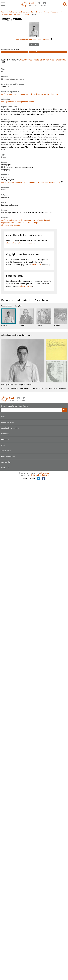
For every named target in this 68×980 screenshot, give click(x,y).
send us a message (25, 286)
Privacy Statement (8, 457)
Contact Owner (34, 52)
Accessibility (6, 462)
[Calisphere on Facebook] (43, 479)
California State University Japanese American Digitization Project (25, 220)
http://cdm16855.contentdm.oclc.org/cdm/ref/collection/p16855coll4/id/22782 (31, 182)
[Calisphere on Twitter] (39, 479)
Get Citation (34, 45)
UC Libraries (45, 473)
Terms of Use (6, 451)
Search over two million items (15, 406)
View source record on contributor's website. (43, 60)
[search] (65, 4)
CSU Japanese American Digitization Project (17, 102)
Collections (5, 434)
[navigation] (3, 4)
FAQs (3, 445)
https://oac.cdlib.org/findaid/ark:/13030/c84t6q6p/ (20, 223)
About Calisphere (8, 423)
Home (3, 417)
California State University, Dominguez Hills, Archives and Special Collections (30, 12)
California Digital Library (39, 475)
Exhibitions (5, 440)
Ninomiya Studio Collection (11, 225)
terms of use (37, 265)
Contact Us (5, 468)
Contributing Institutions (10, 428)
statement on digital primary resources (21, 243)
